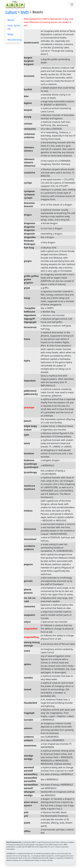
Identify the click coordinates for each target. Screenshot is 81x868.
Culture (11, 12)
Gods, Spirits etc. (14, 27)
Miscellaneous (15, 40)
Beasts (11, 20)
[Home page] (16, 4)
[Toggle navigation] (72, 5)
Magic (11, 34)
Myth (25, 12)
